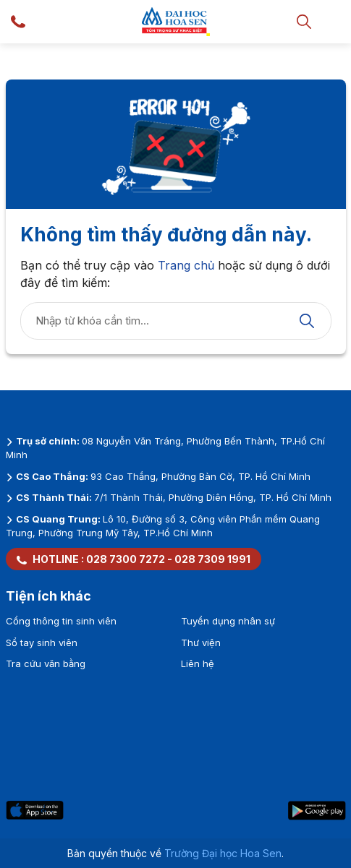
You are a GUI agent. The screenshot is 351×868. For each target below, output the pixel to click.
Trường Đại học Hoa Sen (223, 853)
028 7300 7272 (126, 559)
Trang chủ (186, 265)
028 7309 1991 (212, 559)
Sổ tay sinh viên (42, 643)
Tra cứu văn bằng (46, 663)
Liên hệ (198, 663)
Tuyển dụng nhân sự (228, 621)
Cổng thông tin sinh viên (61, 621)
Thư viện (201, 643)
